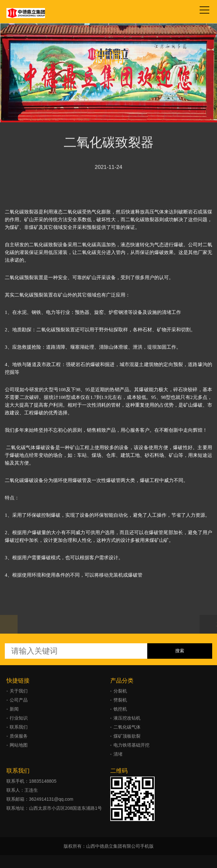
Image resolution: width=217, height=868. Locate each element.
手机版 (147, 846)
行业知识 (19, 718)
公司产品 (19, 700)
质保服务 (19, 736)
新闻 (109, 79)
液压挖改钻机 (127, 718)
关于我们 (19, 691)
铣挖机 (120, 709)
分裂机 (120, 691)
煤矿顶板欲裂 (127, 736)
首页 (90, 79)
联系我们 (19, 727)
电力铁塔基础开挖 (131, 745)
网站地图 (19, 745)
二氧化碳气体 (127, 727)
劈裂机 (120, 700)
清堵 (118, 754)
